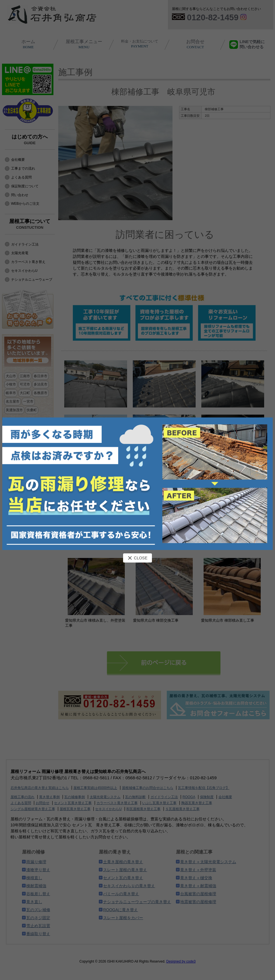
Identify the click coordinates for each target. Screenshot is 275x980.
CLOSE (137, 558)
